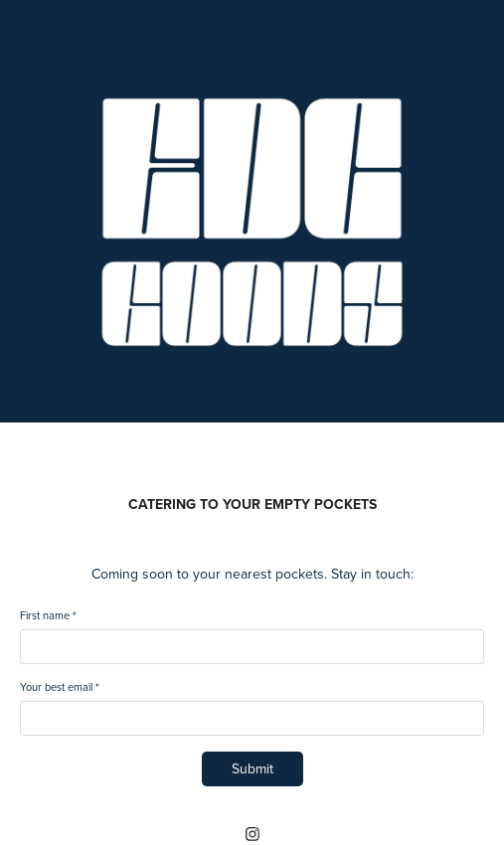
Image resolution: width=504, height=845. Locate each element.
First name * (48, 615)
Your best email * (60, 687)
